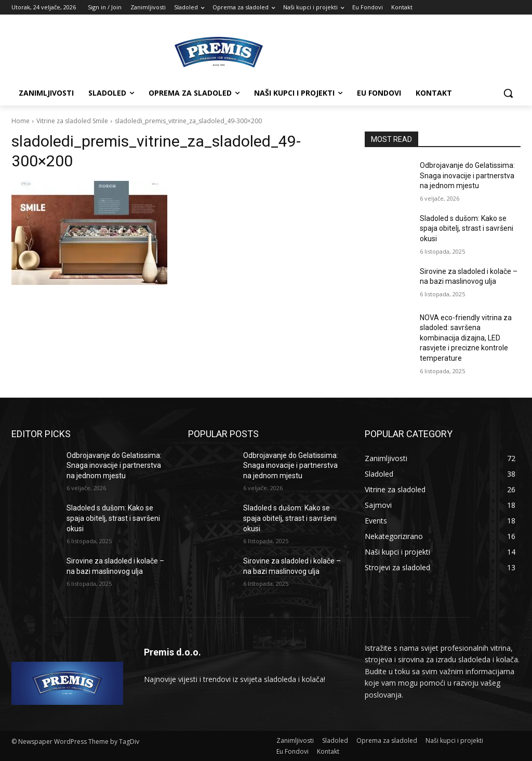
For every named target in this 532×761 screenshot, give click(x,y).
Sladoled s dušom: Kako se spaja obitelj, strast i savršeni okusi (467, 228)
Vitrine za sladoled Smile (72, 121)
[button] (508, 93)
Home (21, 121)
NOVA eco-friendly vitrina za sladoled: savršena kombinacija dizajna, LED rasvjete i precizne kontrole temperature (466, 338)
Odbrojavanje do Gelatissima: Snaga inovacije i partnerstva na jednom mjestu (467, 175)
